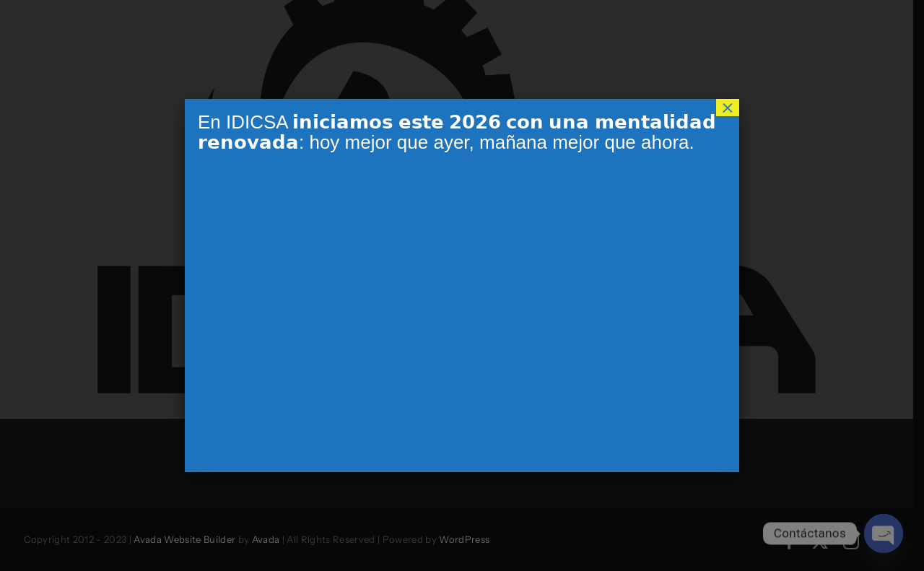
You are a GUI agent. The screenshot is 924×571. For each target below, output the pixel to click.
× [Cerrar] (728, 108)
